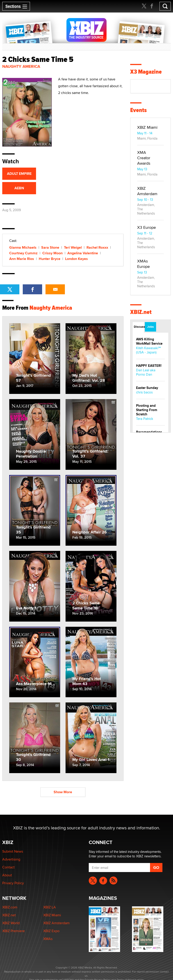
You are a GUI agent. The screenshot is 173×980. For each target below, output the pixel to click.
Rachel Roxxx (97, 247)
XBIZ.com (10, 907)
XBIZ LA (50, 907)
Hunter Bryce (50, 259)
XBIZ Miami (147, 127)
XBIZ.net (141, 312)
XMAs (48, 939)
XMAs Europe (143, 264)
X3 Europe (147, 227)
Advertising (11, 859)
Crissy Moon (52, 253)
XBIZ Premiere (14, 931)
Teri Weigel (73, 247)
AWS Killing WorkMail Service (149, 341)
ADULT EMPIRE (19, 174)
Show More (63, 792)
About (7, 875)
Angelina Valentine (83, 253)
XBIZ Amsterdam (147, 191)
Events (138, 110)
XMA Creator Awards (144, 158)
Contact (8, 867)
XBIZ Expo (51, 931)
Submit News (13, 851)
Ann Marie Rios (22, 259)
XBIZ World (11, 923)
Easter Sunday (147, 388)
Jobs (150, 327)
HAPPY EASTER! (149, 366)
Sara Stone (50, 247)
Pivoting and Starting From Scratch (147, 410)
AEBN (19, 188)
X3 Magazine (146, 72)
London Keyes (76, 259)
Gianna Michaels (23, 247)
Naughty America (21, 66)
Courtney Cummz (23, 253)
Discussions (139, 327)
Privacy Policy (13, 883)
